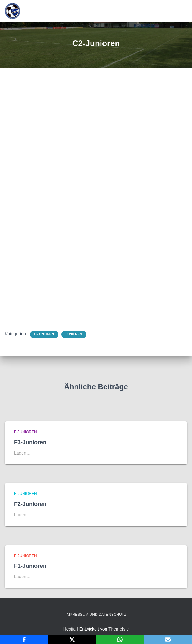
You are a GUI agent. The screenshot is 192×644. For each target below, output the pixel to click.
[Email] (168, 640)
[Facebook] (24, 640)
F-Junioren (26, 432)
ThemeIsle (119, 629)
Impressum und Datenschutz (96, 615)
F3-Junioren (30, 442)
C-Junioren (44, 334)
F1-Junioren (30, 566)
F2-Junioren (30, 504)
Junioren (74, 334)
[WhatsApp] (120, 640)
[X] (72, 640)
